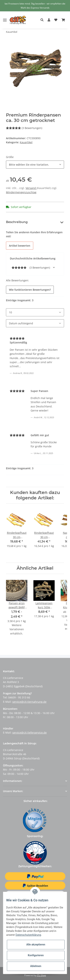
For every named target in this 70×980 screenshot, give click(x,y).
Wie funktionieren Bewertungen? (30, 290)
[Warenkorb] (63, 20)
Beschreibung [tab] (17, 222)
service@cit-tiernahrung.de (29, 702)
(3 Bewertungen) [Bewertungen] (24, 128)
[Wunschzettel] (56, 20)
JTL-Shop (41, 975)
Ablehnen (36, 966)
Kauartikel (26, 142)
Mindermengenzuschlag (21, 192)
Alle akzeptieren (36, 945)
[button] (43, 20)
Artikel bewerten (20, 246)
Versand (31, 188)
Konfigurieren (36, 955)
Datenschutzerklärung (28, 935)
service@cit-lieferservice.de (29, 733)
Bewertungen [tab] (44, 222)
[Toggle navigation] (5, 17)
